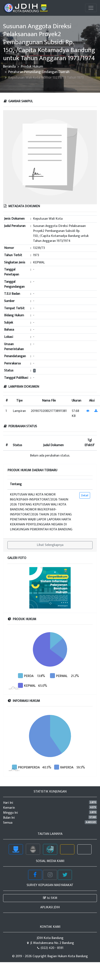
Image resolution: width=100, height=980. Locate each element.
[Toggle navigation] (91, 8)
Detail (85, 495)
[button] (14, 588)
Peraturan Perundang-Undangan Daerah (39, 72)
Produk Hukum (32, 66)
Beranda (9, 66)
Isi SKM (50, 898)
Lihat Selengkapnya (50, 545)
